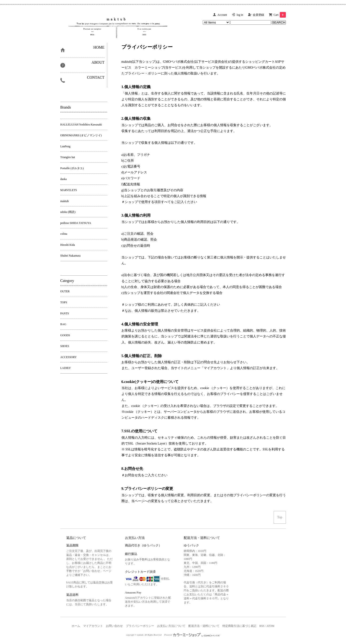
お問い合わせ (114, 626)
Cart (280, 15)
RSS (262, 626)
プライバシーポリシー (140, 626)
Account (222, 15)
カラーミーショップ (149, 68)
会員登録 (258, 15)
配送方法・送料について (204, 626)
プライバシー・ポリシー (143, 73)
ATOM (270, 626)
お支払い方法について (171, 626)
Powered (192, 635)
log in (240, 15)
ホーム (76, 626)
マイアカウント (93, 626)
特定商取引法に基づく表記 (239, 626)
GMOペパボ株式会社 (178, 62)
